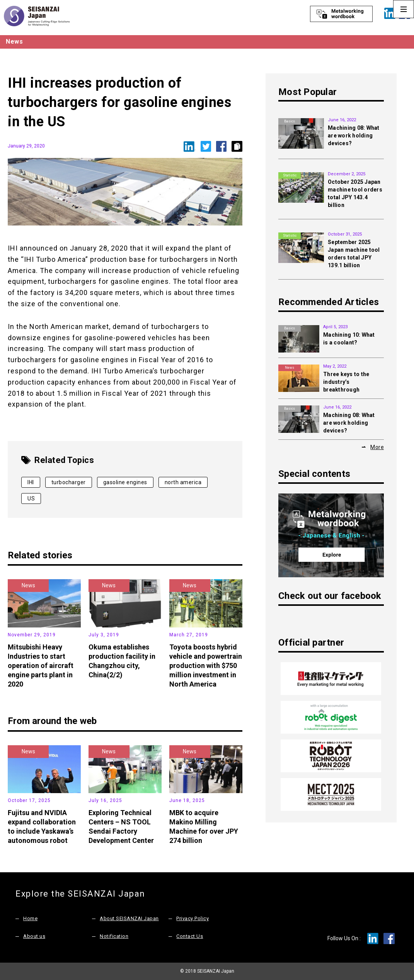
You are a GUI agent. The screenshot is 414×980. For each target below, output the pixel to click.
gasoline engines (125, 482)
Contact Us (190, 936)
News (28, 585)
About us (34, 936)
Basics (290, 121)
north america (183, 482)
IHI (31, 482)
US (31, 498)
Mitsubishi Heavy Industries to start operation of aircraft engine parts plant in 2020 (41, 665)
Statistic (290, 175)
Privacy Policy (193, 918)
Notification (114, 936)
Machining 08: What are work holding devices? (354, 136)
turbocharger (69, 482)
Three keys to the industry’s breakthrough (346, 382)
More (377, 447)
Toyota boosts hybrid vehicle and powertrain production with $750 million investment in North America (206, 665)
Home (30, 918)
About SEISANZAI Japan (129, 918)
